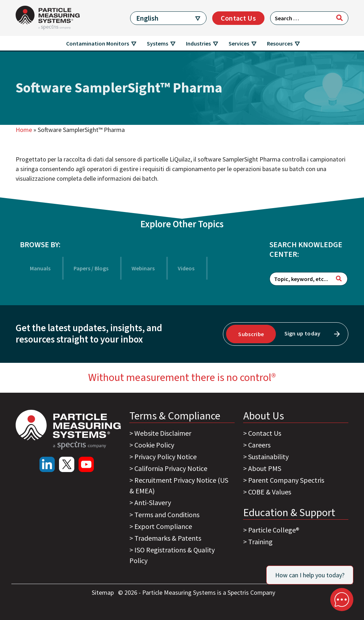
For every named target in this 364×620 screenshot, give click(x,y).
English (147, 18)
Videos (186, 268)
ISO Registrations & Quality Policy (172, 555)
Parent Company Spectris (286, 480)
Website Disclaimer (163, 433)
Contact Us (238, 18)
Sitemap (103, 592)
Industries (198, 43)
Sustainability (268, 457)
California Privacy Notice (171, 468)
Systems (157, 43)
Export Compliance (163, 526)
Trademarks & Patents (168, 538)
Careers (259, 445)
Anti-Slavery (153, 502)
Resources (280, 43)
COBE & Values (270, 492)
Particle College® (274, 530)
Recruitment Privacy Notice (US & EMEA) (179, 485)
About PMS (265, 468)
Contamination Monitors (98, 43)
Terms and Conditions (167, 515)
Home (24, 130)
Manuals (40, 268)
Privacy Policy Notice (165, 457)
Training (260, 542)
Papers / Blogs (91, 268)
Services (239, 43)
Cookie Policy (154, 445)
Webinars (143, 268)
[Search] (339, 18)
